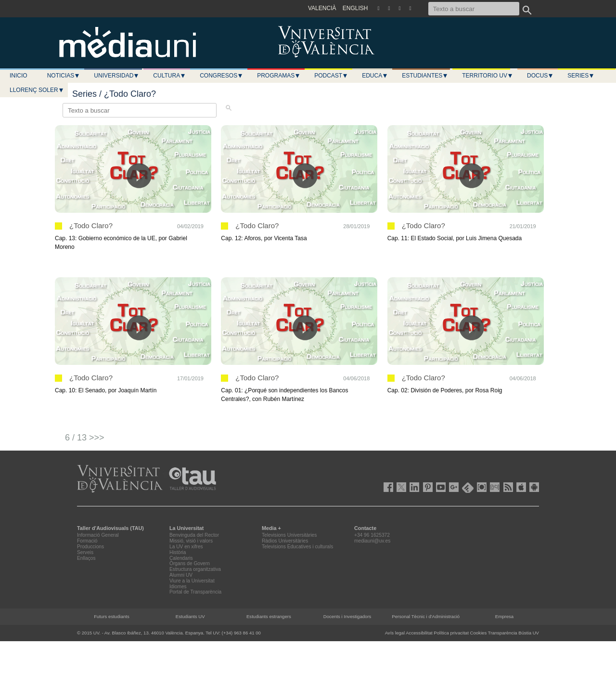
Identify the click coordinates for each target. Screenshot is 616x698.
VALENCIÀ (322, 8)
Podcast (331, 76)
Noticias (64, 76)
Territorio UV (488, 76)
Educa (375, 76)
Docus (540, 76)
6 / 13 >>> (85, 438)
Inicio (19, 76)
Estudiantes (425, 76)
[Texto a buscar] (474, 9)
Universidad (116, 76)
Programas (279, 76)
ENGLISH (355, 8)
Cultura (169, 76)
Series (581, 76)
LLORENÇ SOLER (37, 90)
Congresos (221, 76)
